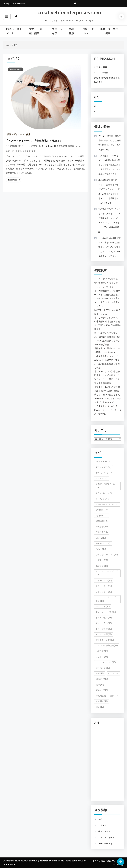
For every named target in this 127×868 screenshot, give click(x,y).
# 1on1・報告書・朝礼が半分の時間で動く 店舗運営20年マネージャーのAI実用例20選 (110, 143)
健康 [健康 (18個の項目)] (100, 673)
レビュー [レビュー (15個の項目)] (102, 657)
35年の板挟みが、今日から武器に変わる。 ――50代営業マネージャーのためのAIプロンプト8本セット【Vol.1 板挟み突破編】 (110, 220)
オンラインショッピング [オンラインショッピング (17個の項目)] (107, 573)
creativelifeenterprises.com (69, 13)
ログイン (102, 825)
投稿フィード (104, 831)
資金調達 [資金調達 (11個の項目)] (102, 701)
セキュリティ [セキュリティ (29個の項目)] (104, 586)
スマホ (78, 146)
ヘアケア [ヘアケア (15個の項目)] (102, 651)
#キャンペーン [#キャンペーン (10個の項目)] (104, 473)
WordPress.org (105, 844)
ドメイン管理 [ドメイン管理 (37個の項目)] (104, 634)
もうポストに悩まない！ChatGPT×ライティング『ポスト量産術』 (107, 410)
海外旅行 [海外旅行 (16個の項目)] (102, 690)
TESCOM (63, 146)
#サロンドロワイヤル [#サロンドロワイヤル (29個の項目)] (105, 486)
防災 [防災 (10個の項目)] (100, 707)
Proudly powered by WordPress (47, 861)
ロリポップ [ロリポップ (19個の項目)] (103, 668)
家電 (34, 151)
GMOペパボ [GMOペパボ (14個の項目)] (103, 543)
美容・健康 (73, 31)
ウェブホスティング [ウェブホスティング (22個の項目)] (107, 555)
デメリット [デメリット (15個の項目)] (103, 606)
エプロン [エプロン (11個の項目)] (102, 566)
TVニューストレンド (14, 31)
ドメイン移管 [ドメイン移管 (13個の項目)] (104, 629)
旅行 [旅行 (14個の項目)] (100, 685)
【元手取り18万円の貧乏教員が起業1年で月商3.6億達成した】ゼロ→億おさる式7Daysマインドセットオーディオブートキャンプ (108, 395)
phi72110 (33, 146)
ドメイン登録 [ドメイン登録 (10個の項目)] (104, 623)
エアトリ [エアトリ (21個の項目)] (102, 560)
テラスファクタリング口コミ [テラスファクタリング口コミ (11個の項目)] (107, 599)
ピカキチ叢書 (101, 67)
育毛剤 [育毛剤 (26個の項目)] (101, 696)
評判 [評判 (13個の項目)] (114, 696)
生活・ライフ (57, 31)
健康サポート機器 (14, 151)
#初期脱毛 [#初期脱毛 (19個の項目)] (102, 510)
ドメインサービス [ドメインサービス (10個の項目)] (106, 612)
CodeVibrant (9, 865)
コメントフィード (106, 838)
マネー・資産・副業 (36, 31)
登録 (100, 819)
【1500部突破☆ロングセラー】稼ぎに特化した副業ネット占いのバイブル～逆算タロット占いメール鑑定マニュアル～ (110, 247)
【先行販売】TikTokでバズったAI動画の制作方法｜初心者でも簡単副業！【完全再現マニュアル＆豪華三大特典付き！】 (109, 165)
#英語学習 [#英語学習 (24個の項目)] (102, 521)
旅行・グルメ (89, 31)
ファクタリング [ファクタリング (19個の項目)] (105, 640)
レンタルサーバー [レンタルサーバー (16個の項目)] (106, 662)
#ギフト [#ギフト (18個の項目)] (102, 479)
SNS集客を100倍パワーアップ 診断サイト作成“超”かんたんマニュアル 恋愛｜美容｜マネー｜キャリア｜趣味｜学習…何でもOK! (109, 191)
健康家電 (27, 151)
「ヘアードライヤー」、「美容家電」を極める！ (34, 141)
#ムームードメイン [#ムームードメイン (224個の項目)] (107, 504)
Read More (12, 180)
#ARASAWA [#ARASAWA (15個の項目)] (103, 462)
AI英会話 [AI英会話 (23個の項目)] (102, 527)
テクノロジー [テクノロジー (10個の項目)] (104, 592)
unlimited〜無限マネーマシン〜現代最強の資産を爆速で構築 (107, 364)
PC (57, 146)
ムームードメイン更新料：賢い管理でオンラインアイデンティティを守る (107, 283)
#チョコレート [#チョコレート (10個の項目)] (104, 493)
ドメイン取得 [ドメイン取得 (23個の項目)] (104, 618)
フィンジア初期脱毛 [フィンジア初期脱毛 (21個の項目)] (107, 645)
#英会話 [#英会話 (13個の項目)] (102, 516)
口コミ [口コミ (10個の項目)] (113, 673)
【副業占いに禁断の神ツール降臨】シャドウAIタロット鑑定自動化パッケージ (107, 352)
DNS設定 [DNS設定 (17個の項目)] (102, 532)
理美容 (71, 146)
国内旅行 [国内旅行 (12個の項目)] (102, 679)
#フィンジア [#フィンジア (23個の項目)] (103, 499)
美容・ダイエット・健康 (109, 31)
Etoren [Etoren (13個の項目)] (101, 538)
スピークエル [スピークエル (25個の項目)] (104, 581)
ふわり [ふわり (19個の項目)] (101, 549)
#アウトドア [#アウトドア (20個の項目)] (103, 467)
